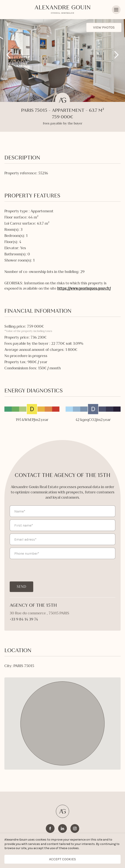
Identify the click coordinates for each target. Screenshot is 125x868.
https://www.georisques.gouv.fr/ (84, 289)
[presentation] (43, 570)
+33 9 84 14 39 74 (24, 619)
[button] (9, 55)
